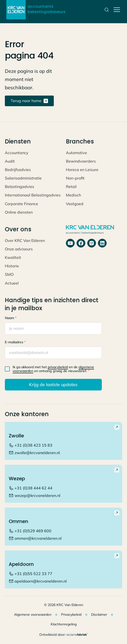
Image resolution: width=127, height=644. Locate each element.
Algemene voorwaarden (33, 614)
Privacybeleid (71, 614)
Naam (11, 318)
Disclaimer (99, 614)
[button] (116, 10)
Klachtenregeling (64, 624)
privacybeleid (58, 367)
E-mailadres (15, 342)
